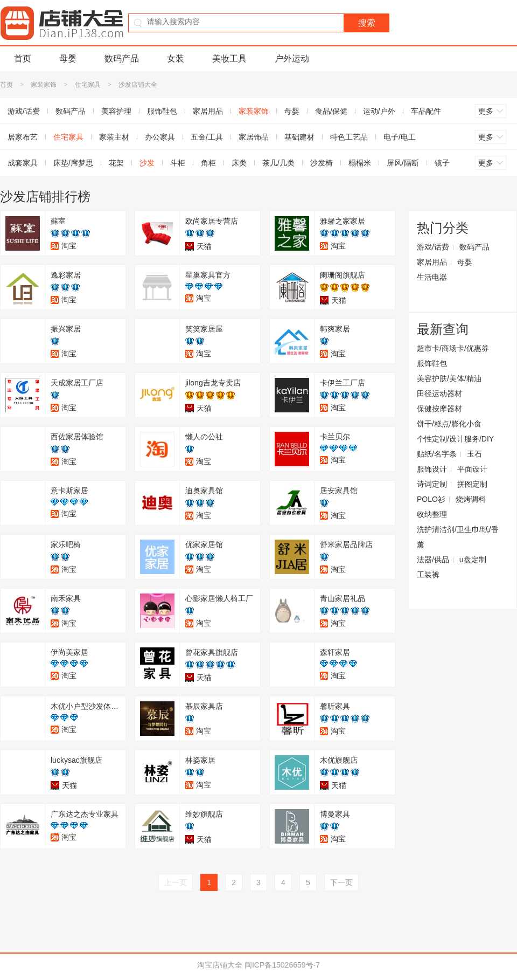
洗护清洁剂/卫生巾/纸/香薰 (458, 537)
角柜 (208, 163)
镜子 (442, 163)
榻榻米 (360, 163)
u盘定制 (473, 560)
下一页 (341, 882)
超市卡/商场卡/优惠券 (453, 348)
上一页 (176, 882)
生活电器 (432, 277)
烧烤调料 (471, 499)
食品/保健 (331, 111)
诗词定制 (432, 484)
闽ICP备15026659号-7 (282, 965)
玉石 (474, 454)
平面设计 (472, 469)
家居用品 (208, 111)
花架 (116, 163)
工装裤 (428, 575)
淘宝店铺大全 (220, 965)
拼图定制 (472, 484)
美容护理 (116, 111)
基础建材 (299, 137)
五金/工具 (207, 137)
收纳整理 (432, 514)
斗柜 (178, 163)
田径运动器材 (439, 394)
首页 (23, 58)
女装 (176, 58)
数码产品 (122, 58)
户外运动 (292, 58)
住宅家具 (88, 85)
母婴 (68, 58)
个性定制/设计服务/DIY (455, 439)
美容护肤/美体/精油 (449, 378)
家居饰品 (254, 137)
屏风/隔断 (403, 163)
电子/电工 (400, 137)
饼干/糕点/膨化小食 (449, 424)
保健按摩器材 (439, 409)
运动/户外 (379, 111)
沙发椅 (322, 163)
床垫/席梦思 (73, 163)
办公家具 (160, 137)
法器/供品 (433, 560)
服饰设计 (432, 469)
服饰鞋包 (162, 111)
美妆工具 (229, 58)
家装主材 (114, 137)
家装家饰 (44, 85)
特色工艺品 (349, 137)
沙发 (147, 163)
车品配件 (426, 111)
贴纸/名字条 (437, 454)
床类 (239, 163)
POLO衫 (431, 499)
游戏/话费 (433, 247)
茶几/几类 (278, 163)
